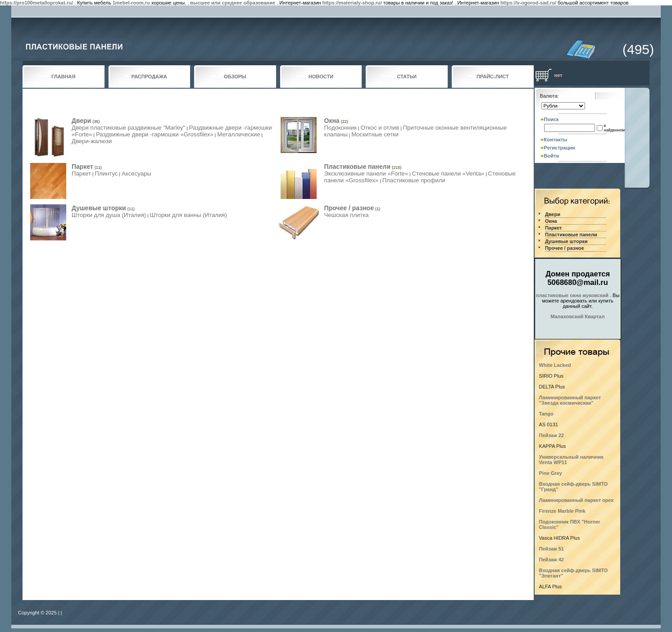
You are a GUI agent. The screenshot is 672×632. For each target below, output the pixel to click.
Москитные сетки (375, 134)
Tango (546, 414)
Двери (81, 121)
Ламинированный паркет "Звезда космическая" (570, 400)
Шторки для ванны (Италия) (188, 215)
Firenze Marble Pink (562, 511)
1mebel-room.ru (131, 3)
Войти (552, 156)
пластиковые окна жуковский (572, 295)
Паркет (82, 167)
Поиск (552, 119)
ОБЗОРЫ (235, 77)
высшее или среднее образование (233, 3)
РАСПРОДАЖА (149, 77)
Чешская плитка (347, 215)
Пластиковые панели (358, 167)
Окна (332, 121)
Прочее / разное (349, 208)
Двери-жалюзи (92, 141)
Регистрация (560, 148)
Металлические (238, 134)
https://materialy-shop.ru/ (352, 3)
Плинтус (106, 174)
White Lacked (555, 365)
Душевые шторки (99, 208)
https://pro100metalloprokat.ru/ (36, 3)
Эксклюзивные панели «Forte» (366, 174)
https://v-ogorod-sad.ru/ (528, 3)
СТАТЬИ (407, 77)
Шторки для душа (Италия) (109, 215)
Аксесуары (136, 174)
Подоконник (341, 128)
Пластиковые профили (414, 180)
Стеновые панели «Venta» (448, 174)
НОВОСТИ (321, 77)
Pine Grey (551, 473)
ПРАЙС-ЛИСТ (493, 77)
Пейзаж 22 (552, 435)
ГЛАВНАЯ (63, 77)
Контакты (556, 140)
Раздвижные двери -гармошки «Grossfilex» (155, 134)
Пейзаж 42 (552, 560)
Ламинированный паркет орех (577, 500)
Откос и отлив (380, 128)
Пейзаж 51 (552, 549)
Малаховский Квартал (577, 316)
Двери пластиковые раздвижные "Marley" (128, 128)
